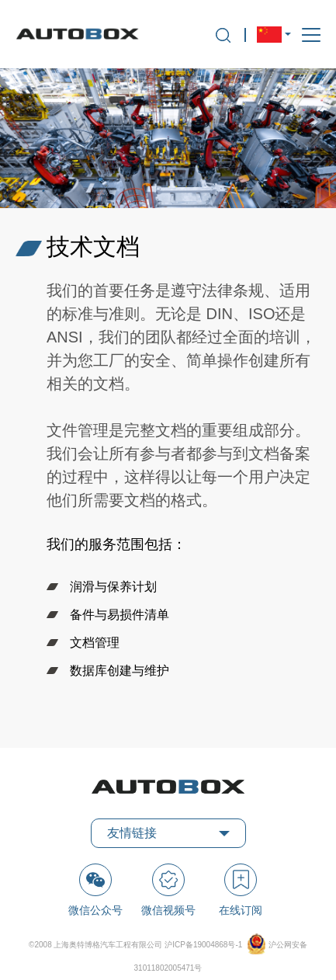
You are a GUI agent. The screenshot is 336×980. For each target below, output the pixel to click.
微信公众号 (95, 890)
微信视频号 (168, 890)
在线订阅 (241, 890)
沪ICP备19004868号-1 (204, 945)
